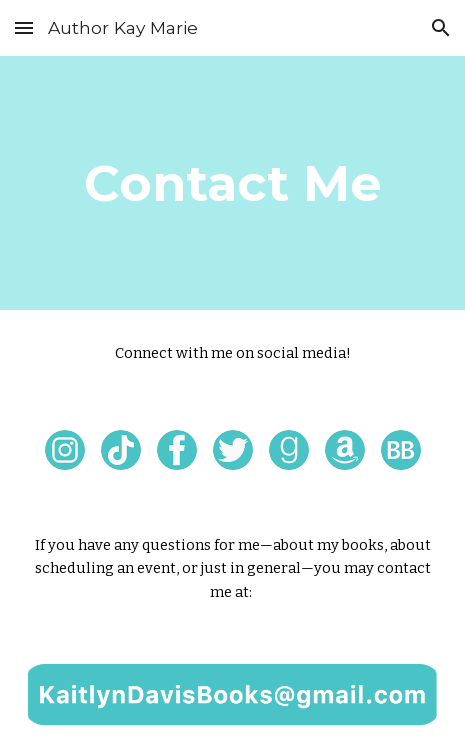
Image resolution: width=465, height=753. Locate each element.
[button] (24, 27)
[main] (232, 183)
